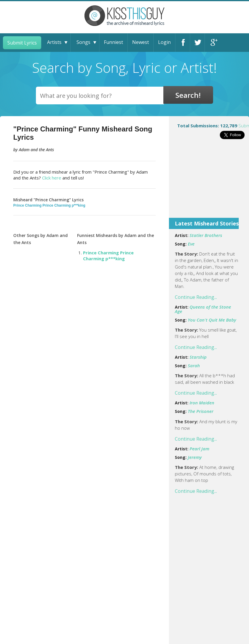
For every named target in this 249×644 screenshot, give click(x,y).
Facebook (183, 43)
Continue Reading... (196, 297)
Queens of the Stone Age (203, 309)
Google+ (212, 43)
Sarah (194, 365)
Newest (141, 42)
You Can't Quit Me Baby (212, 320)
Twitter (197, 43)
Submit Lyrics (22, 43)
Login (164, 42)
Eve (191, 244)
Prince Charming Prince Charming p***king (49, 205)
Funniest (113, 42)
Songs (83, 42)
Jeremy (195, 457)
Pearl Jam (199, 449)
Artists (54, 42)
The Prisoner (201, 411)
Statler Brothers (206, 235)
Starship (198, 357)
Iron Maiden (202, 403)
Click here (52, 178)
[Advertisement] (209, 182)
